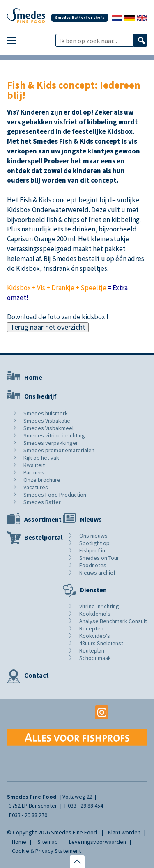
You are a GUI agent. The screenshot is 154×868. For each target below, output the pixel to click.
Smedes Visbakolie (47, 421)
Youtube (77, 712)
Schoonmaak (95, 658)
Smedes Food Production (55, 495)
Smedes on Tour (99, 558)
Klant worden (124, 832)
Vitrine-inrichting (99, 606)
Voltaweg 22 (77, 797)
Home (33, 377)
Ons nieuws (93, 536)
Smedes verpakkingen (51, 443)
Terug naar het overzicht (48, 327)
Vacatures (36, 487)
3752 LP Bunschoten (33, 806)
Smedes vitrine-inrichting (54, 435)
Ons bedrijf (40, 396)
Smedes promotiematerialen (59, 450)
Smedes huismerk (46, 413)
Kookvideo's (95, 636)
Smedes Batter (42, 502)
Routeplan (92, 650)
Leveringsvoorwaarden (98, 842)
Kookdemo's (95, 614)
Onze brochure (42, 480)
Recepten (91, 628)
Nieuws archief (97, 573)
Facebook (52, 712)
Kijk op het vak (41, 458)
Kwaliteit (34, 465)
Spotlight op (94, 543)
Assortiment (43, 519)
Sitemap (48, 842)
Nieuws (91, 519)
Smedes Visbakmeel (48, 428)
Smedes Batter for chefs (80, 17)
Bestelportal (44, 537)
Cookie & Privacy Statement (46, 851)
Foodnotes (93, 565)
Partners (34, 472)
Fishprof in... (94, 550)
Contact (37, 675)
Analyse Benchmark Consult (113, 621)
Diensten (93, 590)
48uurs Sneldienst (101, 643)
